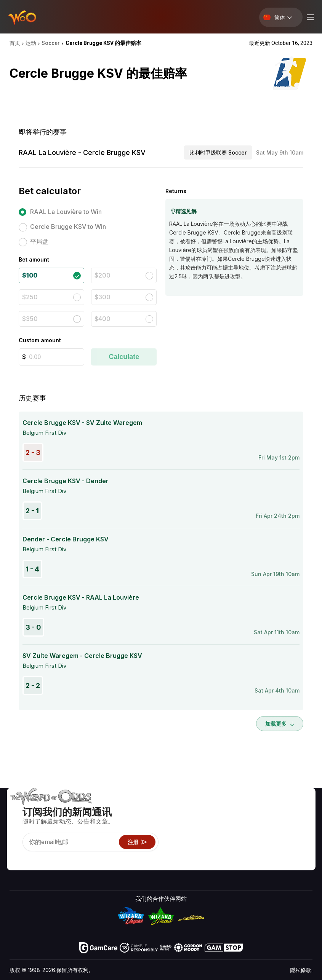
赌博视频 (301, 809)
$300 (103, 297)
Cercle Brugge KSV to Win (68, 227)
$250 (30, 297)
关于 (261, 809)
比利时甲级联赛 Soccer (218, 152)
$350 (30, 319)
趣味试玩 (207, 842)
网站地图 (301, 831)
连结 (261, 831)
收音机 (264, 853)
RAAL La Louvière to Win (66, 212)
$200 (103, 275)
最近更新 (267, 842)
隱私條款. (301, 970)
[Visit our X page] (33, 857)
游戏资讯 (207, 831)
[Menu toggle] (309, 17)
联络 (261, 820)
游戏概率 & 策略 (216, 809)
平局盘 (39, 241)
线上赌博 (207, 853)
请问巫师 (207, 864)
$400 (103, 319)
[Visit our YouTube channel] (16, 857)
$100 (30, 275)
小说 (295, 842)
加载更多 (280, 724)
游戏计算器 (209, 820)
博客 (295, 820)
